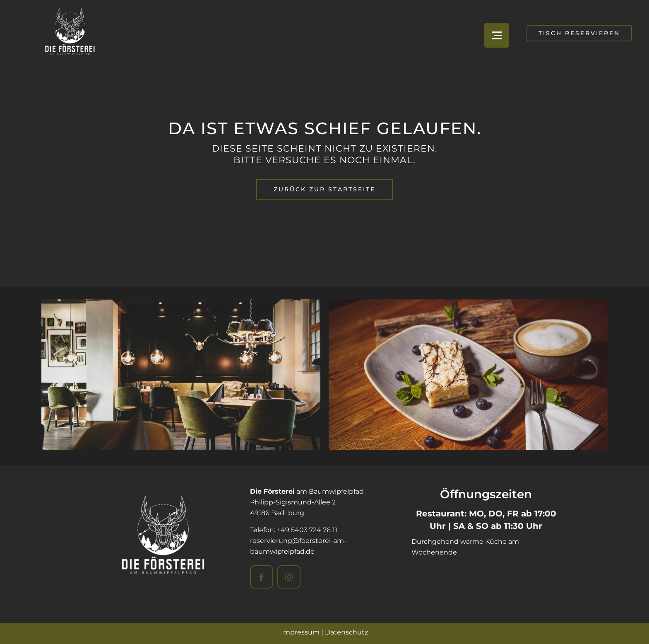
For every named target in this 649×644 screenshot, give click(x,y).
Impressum (300, 632)
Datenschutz (346, 632)
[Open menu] (497, 35)
